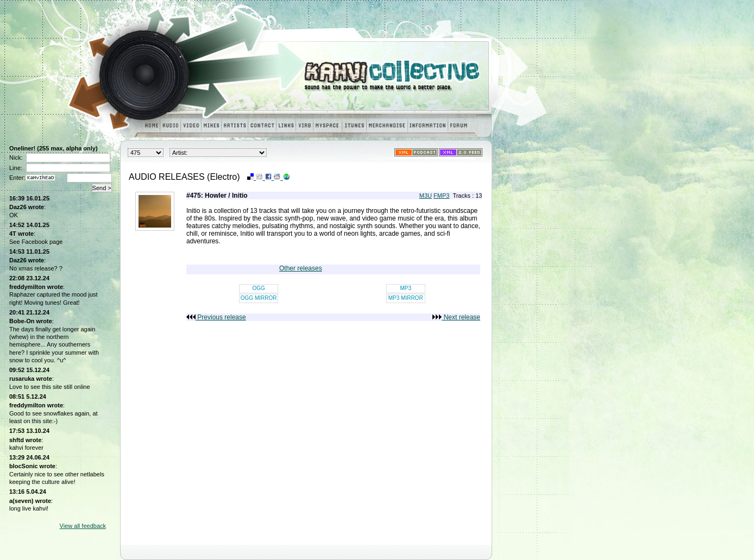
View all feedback (83, 526)
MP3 (406, 288)
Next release (456, 317)
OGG (258, 288)
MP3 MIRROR (406, 298)
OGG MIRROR (259, 298)
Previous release (216, 317)
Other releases (301, 268)
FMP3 (441, 196)
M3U (426, 196)
